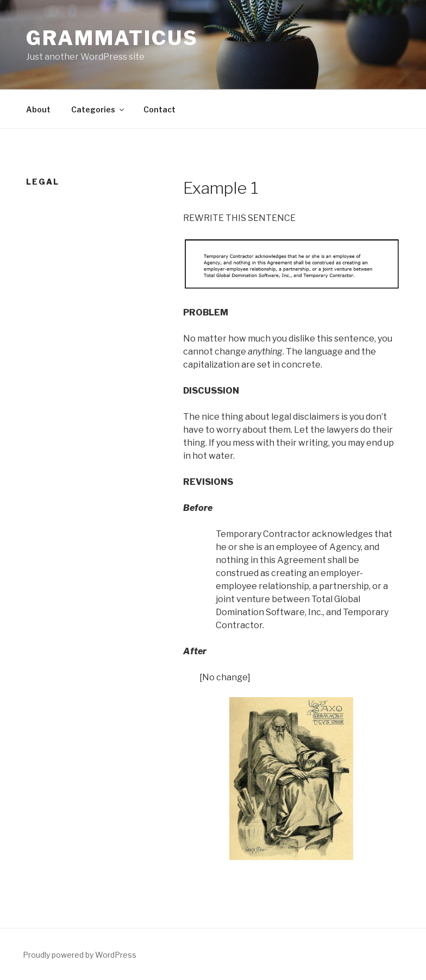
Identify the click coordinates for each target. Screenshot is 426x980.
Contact (159, 109)
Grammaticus (112, 38)
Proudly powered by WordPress (80, 955)
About (38, 109)
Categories (98, 109)
